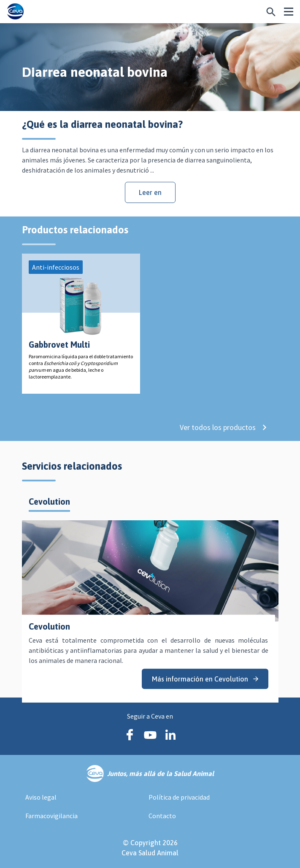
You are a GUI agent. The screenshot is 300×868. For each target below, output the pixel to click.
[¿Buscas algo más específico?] (271, 12)
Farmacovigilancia (51, 816)
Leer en (150, 192)
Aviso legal (41, 797)
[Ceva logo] (15, 12)
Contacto (162, 816)
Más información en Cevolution (205, 686)
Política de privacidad (179, 797)
